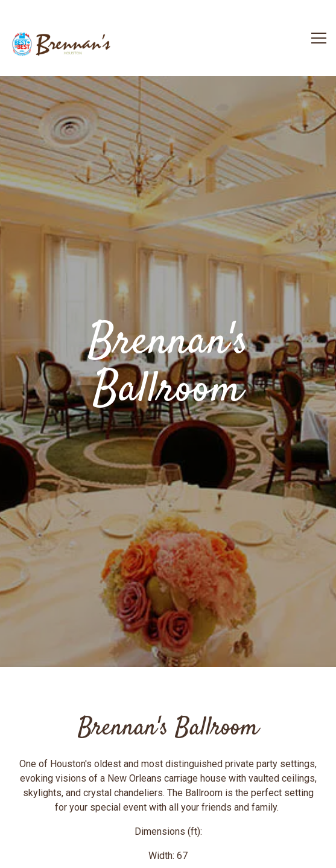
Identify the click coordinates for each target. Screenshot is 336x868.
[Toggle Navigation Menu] (319, 38)
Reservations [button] (168, 820)
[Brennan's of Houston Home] (63, 45)
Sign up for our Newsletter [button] (168, 852)
